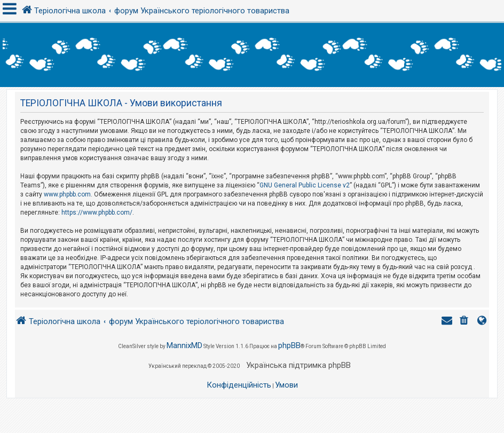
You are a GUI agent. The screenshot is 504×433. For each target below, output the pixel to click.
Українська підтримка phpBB (298, 365)
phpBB (289, 345)
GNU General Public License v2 (305, 185)
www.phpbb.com (67, 194)
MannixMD (184, 345)
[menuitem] (465, 322)
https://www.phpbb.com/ (97, 212)
